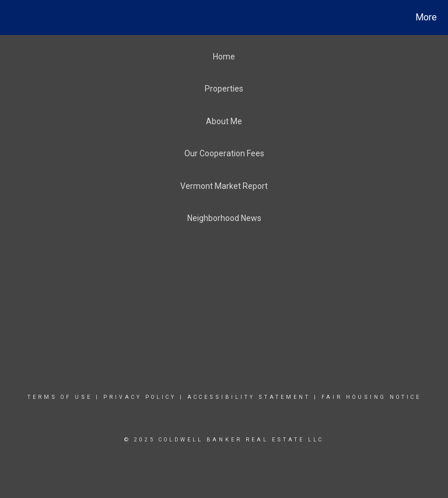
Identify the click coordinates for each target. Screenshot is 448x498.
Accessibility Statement (249, 397)
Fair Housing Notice (371, 397)
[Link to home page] (11, 17)
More (426, 17)
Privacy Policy (140, 397)
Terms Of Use (60, 397)
